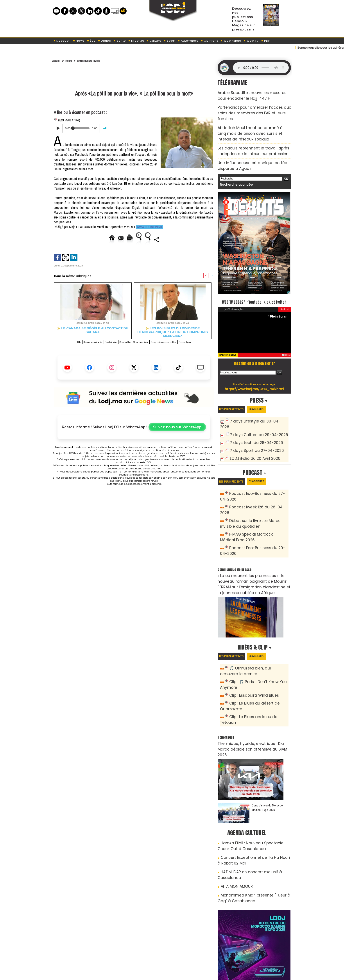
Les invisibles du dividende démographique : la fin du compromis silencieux (173, 335)
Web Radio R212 (262, 952)
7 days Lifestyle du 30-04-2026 (255, 407)
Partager (145, 250)
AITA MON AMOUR (234, 824)
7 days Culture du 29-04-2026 (254, 414)
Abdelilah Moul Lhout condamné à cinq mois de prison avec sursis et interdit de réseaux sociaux (254, 119)
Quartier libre (128, 347)
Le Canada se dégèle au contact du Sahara (93, 334)
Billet (62, 347)
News (79, 41)
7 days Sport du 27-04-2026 (253, 428)
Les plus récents (234, 394)
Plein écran (280, 301)
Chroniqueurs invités (95, 60)
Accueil (57, 60)
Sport (170, 41)
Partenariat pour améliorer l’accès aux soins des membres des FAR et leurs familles (251, 107)
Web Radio (231, 41)
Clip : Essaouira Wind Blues (250, 656)
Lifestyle (136, 41)
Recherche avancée (234, 161)
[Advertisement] (134, 77)
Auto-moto (188, 41)
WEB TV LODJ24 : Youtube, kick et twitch (254, 282)
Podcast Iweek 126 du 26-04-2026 (256, 484)
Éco (91, 41)
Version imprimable (124, 239)
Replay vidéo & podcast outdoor (186, 347)
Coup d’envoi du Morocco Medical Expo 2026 (267, 753)
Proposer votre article (142, 950)
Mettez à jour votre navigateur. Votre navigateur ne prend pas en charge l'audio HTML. (261, 68)
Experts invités (107, 347)
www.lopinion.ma (149, 227)
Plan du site (161, 972)
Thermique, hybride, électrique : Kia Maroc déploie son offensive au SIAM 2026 (250, 698)
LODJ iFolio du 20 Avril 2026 (251, 436)
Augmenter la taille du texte (165, 239)
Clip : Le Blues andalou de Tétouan (257, 676)
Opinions (210, 41)
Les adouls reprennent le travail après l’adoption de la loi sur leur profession (254, 132)
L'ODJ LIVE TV (201, 950)
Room (72, 60)
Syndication (183, 972)
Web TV (251, 41)
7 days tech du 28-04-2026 (252, 421)
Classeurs (265, 394)
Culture (154, 41)
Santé (120, 41)
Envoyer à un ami (91, 239)
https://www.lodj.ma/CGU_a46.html (254, 373)
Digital (105, 41)
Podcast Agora (134, 352)
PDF (265, 41)
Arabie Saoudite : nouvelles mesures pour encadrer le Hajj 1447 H (249, 94)
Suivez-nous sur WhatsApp (177, 438)
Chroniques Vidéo (151, 347)
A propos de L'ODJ (83, 950)
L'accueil (62, 41)
